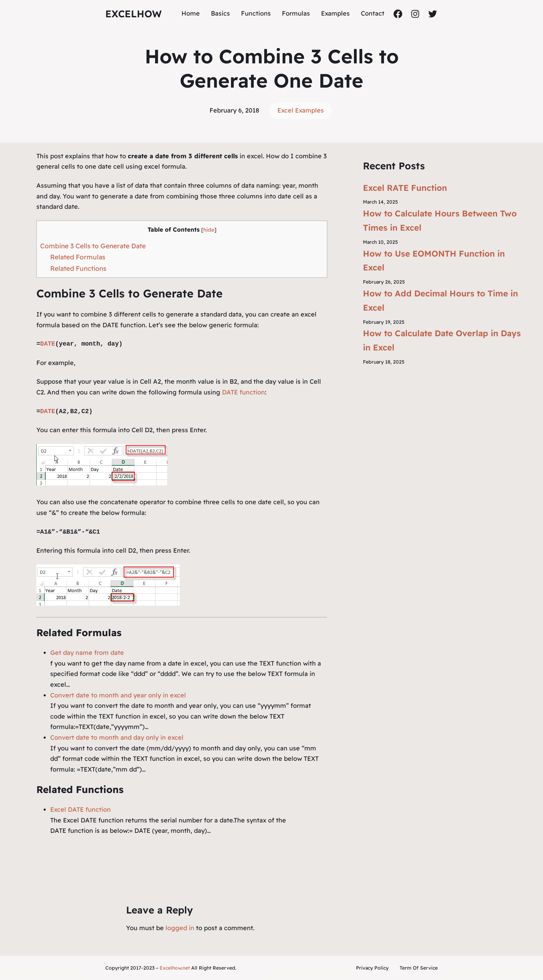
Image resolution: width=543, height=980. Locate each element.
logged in (180, 928)
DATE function (243, 392)
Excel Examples (301, 110)
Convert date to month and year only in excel (118, 695)
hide (209, 230)
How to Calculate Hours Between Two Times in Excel (440, 220)
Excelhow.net (175, 968)
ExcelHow (133, 14)
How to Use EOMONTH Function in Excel (434, 261)
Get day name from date (87, 653)
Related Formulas (78, 257)
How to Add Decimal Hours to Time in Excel (440, 300)
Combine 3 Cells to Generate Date (93, 246)
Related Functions (78, 268)
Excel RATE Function (405, 188)
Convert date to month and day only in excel (117, 737)
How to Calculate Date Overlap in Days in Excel (442, 340)
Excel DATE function (81, 809)
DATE (48, 344)
